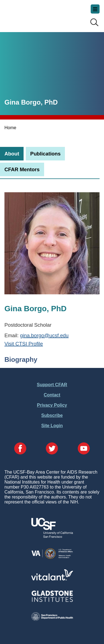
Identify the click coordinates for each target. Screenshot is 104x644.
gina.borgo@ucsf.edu (44, 335)
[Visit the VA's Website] (52, 558)
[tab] (12, 154)
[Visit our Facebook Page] (20, 449)
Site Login (52, 426)
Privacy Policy (52, 405)
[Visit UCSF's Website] (52, 536)
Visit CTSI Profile (24, 344)
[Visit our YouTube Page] (84, 449)
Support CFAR (52, 385)
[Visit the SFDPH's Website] (52, 619)
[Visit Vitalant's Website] (52, 579)
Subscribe (52, 415)
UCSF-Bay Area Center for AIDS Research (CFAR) (32, 14)
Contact (52, 395)
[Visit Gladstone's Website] (52, 601)
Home (10, 128)
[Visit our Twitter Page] (52, 449)
